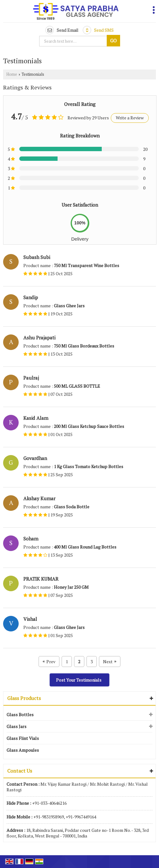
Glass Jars (16, 726)
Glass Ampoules (23, 750)
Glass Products (24, 698)
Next (110, 662)
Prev (49, 662)
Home (12, 74)
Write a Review (130, 118)
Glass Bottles (20, 715)
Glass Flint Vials (23, 738)
